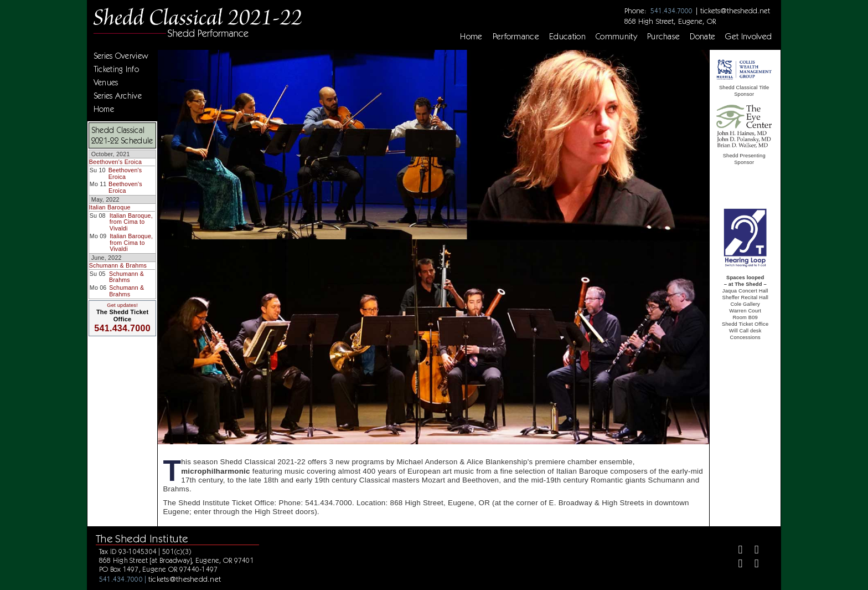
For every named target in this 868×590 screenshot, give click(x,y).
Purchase (664, 37)
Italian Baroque (110, 207)
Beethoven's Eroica (115, 162)
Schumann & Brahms (118, 265)
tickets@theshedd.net (735, 11)
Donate (702, 37)
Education (567, 37)
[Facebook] (736, 551)
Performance (516, 37)
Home (471, 37)
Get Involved (748, 37)
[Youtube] (752, 565)
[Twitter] (752, 551)
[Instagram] (736, 565)
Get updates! (122, 305)
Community (616, 37)
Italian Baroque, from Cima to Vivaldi (131, 222)
